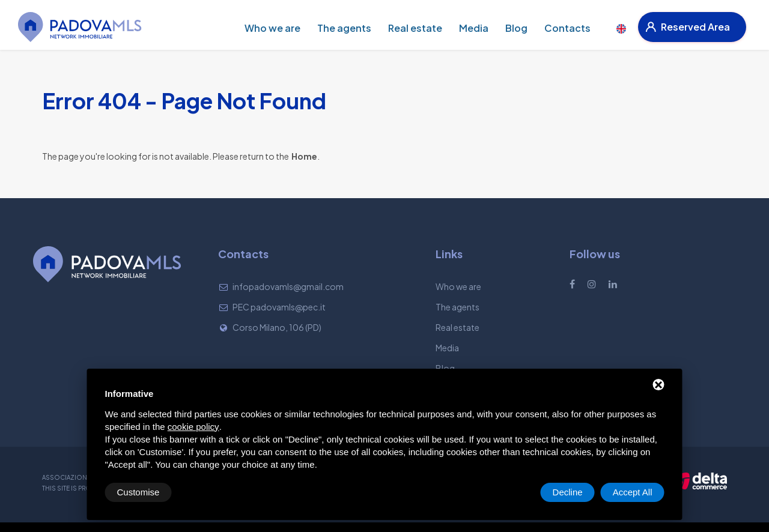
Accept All (633, 492)
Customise (138, 492)
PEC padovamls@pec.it (279, 307)
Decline (568, 492)
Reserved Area (688, 27)
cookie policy (193, 427)
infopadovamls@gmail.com (288, 286)
